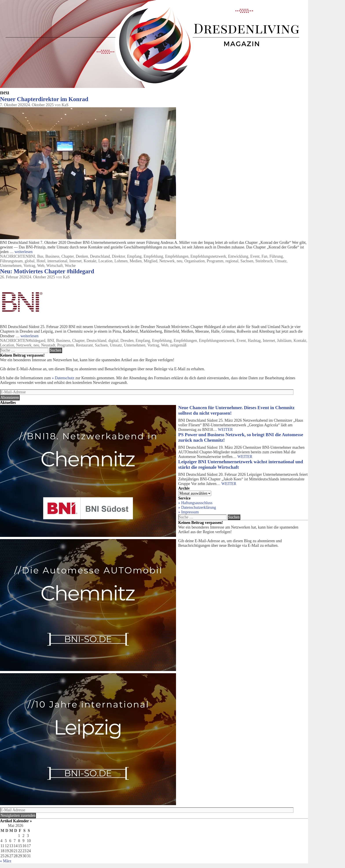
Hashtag (254, 341)
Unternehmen (11, 266)
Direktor (118, 256)
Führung (276, 256)
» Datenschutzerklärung (197, 507)
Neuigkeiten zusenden (18, 815)
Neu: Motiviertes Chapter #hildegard (47, 271)
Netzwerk (167, 261)
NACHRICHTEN (14, 256)
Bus (40, 256)
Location (105, 261)
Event (255, 256)
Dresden (127, 341)
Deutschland (100, 256)
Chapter (68, 256)
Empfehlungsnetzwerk (208, 256)
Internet (75, 261)
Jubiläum (284, 341)
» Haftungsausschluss (195, 503)
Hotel (41, 261)
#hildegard (37, 341)
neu (180, 261)
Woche (70, 266)
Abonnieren (10, 398)
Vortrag (29, 266)
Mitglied (150, 261)
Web (41, 266)
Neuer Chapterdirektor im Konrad (44, 99)
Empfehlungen (177, 256)
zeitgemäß (178, 345)
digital (113, 341)
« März (6, 861)
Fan (264, 256)
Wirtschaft (54, 266)
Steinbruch (264, 261)
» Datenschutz (63, 378)
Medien (136, 261)
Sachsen (247, 261)
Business (52, 256)
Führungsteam (11, 261)
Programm (215, 261)
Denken (82, 256)
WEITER (225, 430)
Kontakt (90, 261)
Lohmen (121, 261)
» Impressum (189, 512)
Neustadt (48, 345)
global (30, 261)
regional (232, 261)
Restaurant (84, 345)
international (57, 261)
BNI (32, 256)
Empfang (134, 256)
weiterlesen (24, 252)
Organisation (195, 261)
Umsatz (281, 261)
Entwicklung (238, 256)
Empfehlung (153, 256)
